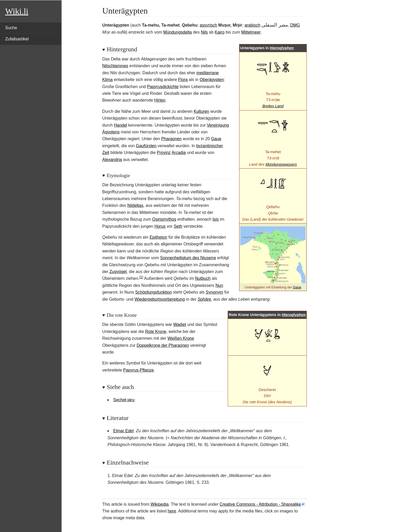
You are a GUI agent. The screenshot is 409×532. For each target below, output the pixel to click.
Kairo (219, 32)
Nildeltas (135, 205)
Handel (120, 125)
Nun (219, 285)
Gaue (297, 287)
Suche (11, 28)
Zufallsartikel (17, 39)
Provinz (164, 153)
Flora (183, 80)
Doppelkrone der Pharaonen (163, 345)
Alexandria (112, 160)
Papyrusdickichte (163, 87)
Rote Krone (156, 332)
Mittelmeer (251, 32)
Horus (160, 226)
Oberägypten (212, 80)
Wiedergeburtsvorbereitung (160, 299)
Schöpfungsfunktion (154, 292)
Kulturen (201, 111)
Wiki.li (17, 11)
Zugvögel (118, 272)
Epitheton (158, 237)
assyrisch (209, 25)
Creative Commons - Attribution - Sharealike (260, 504)
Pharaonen (171, 139)
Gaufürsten (146, 146)
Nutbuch (203, 278)
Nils (204, 32)
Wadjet (180, 324)
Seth (178, 226)
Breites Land (273, 106)
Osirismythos (164, 219)
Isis (215, 219)
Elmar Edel (123, 431)
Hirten (160, 100)
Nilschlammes (115, 66)
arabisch (252, 25)
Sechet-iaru (124, 400)
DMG (295, 25)
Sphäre (204, 299)
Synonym (215, 292)
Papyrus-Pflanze (138, 370)
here (172, 511)
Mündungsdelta (178, 32)
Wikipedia (160, 504)
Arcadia (179, 153)
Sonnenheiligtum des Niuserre (188, 258)
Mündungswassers (281, 164)
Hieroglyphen (282, 48)
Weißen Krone (181, 338)
